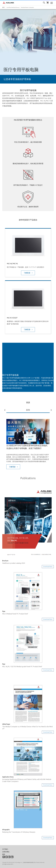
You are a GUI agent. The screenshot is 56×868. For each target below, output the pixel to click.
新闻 (28, 410)
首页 (3, 7)
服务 (4, 854)
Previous (5, 410)
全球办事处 (6, 852)
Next (51, 410)
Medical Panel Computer (27, 7)
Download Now (48, 567)
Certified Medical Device (13, 7)
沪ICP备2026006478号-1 (8, 864)
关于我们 (5, 849)
